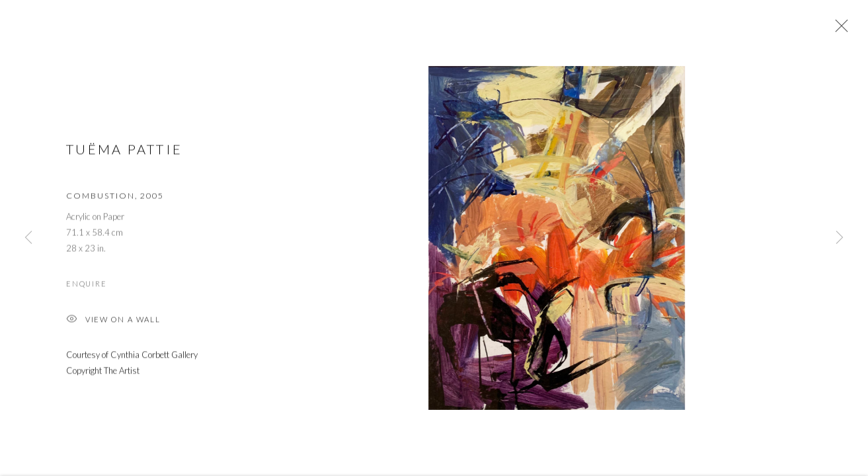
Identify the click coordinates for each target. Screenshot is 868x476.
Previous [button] (28, 238)
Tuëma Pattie (124, 151)
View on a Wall (113, 322)
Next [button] (840, 238)
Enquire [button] (86, 285)
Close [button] (838, 30)
